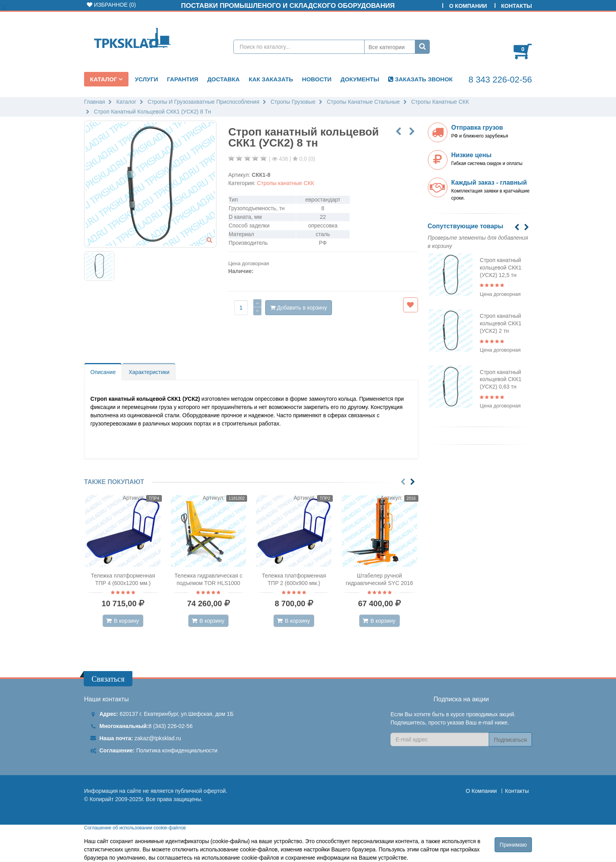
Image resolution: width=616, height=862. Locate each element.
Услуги (146, 79)
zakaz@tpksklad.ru (158, 738)
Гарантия (182, 79)
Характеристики (149, 372)
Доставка (223, 79)
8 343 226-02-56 (500, 80)
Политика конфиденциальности (177, 750)
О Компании (468, 6)
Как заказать (271, 79)
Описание (103, 372)
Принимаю (513, 845)
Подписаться (510, 740)
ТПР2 (325, 498)
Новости (317, 79)
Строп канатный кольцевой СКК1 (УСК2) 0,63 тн (500, 380)
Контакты (517, 6)
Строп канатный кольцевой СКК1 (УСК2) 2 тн (500, 323)
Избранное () (111, 5)
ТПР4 (154, 498)
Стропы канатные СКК (285, 183)
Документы (360, 79)
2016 (411, 498)
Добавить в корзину (299, 308)
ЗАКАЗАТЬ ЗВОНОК (420, 79)
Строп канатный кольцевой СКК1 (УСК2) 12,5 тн (500, 268)
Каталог (104, 79)
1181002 (237, 498)
